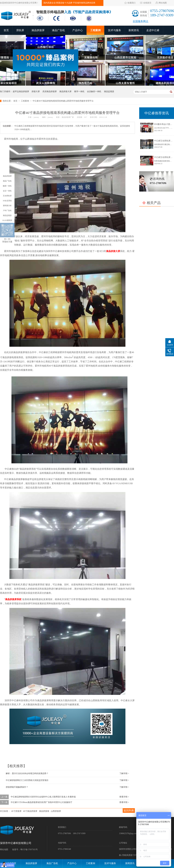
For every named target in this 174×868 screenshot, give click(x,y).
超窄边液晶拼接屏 (21, 91)
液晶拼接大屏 (65, 91)
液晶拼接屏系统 (13, 599)
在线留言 (147, 3)
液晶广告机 (58, 30)
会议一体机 (7, 191)
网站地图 (163, 3)
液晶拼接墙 (44, 811)
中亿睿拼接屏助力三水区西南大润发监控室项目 (27, 780)
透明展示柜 (7, 206)
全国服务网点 (141, 21)
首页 (6, 30)
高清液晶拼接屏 (50, 91)
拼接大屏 (36, 91)
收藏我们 (132, 3)
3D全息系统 (7, 201)
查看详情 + (124, 797)
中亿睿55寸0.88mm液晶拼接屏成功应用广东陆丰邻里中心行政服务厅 (41, 802)
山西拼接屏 (56, 811)
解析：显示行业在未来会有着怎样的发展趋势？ (27, 773)
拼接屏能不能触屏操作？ (17, 787)
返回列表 (129, 810)
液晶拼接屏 (38, 30)
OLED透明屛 (7, 220)
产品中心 (78, 30)
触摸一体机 (7, 186)
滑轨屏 (20, 30)
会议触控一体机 (94, 91)
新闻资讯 (134, 30)
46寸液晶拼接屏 (30, 811)
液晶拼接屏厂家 (68, 117)
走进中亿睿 (153, 30)
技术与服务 (115, 30)
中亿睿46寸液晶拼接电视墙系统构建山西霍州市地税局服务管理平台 (63, 101)
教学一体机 (79, 91)
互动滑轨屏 (7, 196)
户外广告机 (7, 211)
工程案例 (95, 30)
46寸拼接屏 (16, 811)
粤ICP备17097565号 (29, 850)
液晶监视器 (109, 91)
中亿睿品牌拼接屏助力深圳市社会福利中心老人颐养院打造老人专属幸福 (43, 797)
